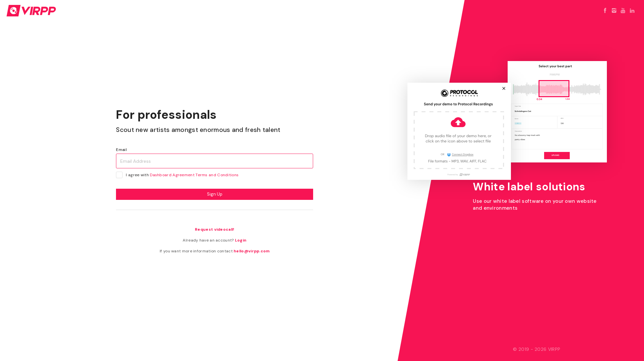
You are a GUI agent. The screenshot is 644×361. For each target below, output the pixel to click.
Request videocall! (215, 229)
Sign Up (215, 194)
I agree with (179, 175)
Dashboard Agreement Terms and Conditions (194, 175)
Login (241, 240)
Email (121, 150)
